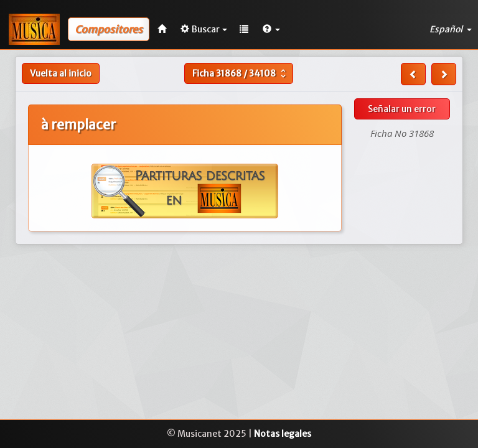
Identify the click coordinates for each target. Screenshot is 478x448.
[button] (271, 29)
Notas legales (283, 434)
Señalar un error (402, 109)
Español (451, 29)
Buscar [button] (204, 29)
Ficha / (241, 73)
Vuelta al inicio (61, 73)
